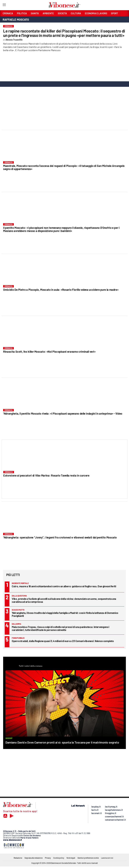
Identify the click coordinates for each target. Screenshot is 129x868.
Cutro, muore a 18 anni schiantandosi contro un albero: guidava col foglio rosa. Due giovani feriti (64, 586)
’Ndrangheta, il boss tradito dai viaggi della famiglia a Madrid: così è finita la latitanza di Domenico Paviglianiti (65, 614)
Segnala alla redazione (34, 858)
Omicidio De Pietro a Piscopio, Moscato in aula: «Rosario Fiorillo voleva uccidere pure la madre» (61, 290)
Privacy (48, 858)
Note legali (71, 858)
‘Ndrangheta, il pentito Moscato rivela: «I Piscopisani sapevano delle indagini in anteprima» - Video (63, 414)
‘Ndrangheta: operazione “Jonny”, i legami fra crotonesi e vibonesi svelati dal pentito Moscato (60, 537)
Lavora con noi (107, 858)
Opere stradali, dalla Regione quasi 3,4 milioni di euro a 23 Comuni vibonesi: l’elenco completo (63, 641)
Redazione (18, 858)
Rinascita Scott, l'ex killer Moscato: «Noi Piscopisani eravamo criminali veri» (49, 352)
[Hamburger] (4, 5)
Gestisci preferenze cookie (88, 858)
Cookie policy (59, 858)
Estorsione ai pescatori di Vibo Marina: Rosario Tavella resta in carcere (46, 475)
